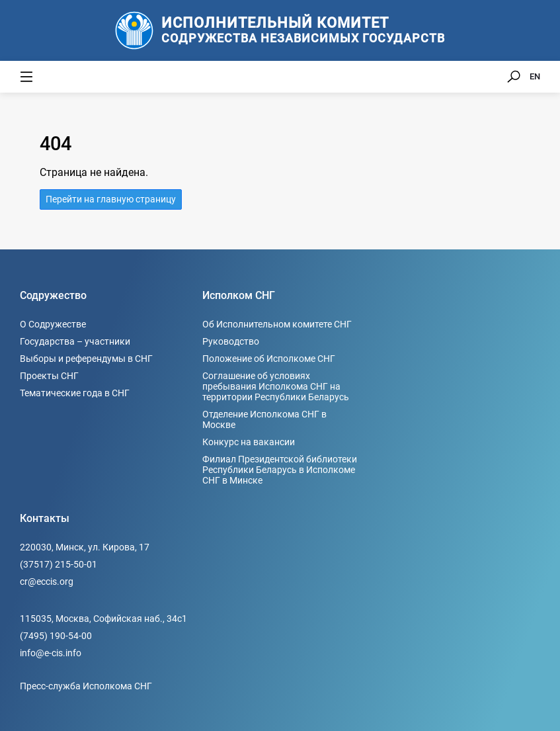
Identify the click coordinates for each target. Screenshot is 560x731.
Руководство (231, 341)
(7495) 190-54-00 (56, 636)
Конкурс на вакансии (249, 442)
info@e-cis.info (51, 653)
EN (535, 76)
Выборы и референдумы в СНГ (86, 359)
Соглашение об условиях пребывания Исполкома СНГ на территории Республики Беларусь (276, 386)
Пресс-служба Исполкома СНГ (86, 686)
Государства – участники (75, 341)
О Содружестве (53, 324)
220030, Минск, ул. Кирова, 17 (85, 547)
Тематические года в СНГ (75, 393)
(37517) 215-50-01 (59, 564)
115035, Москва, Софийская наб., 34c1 (103, 619)
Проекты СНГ (49, 376)
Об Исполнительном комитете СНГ (277, 324)
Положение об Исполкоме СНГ (269, 359)
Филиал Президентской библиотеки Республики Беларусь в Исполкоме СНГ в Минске (280, 470)
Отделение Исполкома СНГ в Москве (264, 419)
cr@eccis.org (47, 581)
